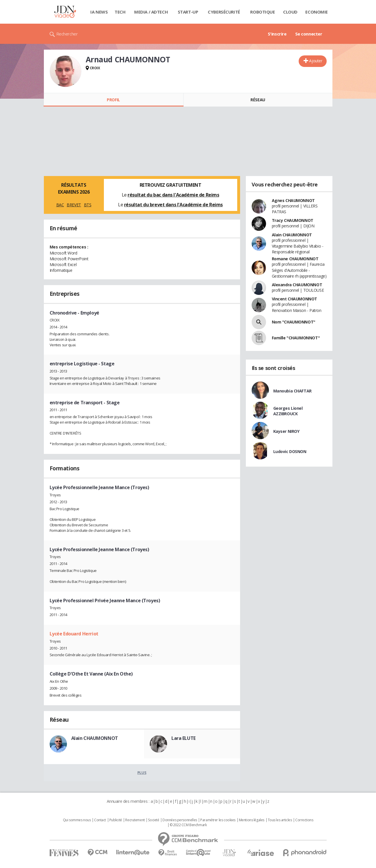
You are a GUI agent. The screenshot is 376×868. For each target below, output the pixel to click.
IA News (99, 12)
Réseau (258, 100)
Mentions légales (252, 820)
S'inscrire (277, 34)
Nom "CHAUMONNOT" (294, 322)
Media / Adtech (151, 12)
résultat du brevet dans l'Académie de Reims (173, 205)
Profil (113, 100)
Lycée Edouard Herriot (74, 634)
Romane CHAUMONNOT (295, 259)
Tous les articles (280, 820)
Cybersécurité (224, 12)
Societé (154, 820)
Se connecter (309, 34)
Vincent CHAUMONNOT (294, 299)
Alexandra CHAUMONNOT (297, 285)
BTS (88, 205)
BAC (60, 205)
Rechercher (67, 34)
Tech (120, 12)
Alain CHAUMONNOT (95, 738)
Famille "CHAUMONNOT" (296, 338)
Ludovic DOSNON (290, 451)
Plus (142, 772)
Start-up (188, 12)
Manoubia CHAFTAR (292, 391)
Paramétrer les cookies (218, 820)
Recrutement (135, 820)
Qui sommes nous (77, 820)
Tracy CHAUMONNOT (293, 220)
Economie (317, 12)
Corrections (304, 820)
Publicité (116, 820)
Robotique (262, 12)
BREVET (74, 205)
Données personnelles (180, 820)
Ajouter (316, 61)
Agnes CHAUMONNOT (293, 200)
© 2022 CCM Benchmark (188, 825)
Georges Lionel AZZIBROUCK (288, 411)
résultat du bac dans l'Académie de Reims (173, 195)
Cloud (290, 12)
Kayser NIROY (286, 431)
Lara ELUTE (184, 738)
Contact (100, 820)
